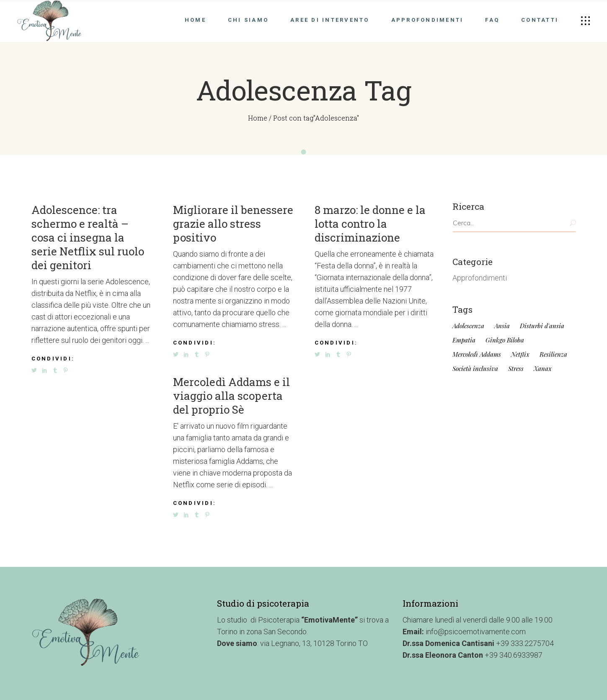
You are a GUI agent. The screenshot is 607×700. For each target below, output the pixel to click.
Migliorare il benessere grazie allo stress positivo (233, 224)
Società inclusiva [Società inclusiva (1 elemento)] (475, 369)
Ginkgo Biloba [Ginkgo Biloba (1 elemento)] (505, 340)
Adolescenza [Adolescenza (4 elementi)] (468, 326)
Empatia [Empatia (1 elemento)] (464, 340)
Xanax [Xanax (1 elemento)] (543, 369)
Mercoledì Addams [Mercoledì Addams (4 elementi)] (477, 354)
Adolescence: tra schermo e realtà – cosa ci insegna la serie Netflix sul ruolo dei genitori (88, 237)
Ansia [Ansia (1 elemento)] (502, 326)
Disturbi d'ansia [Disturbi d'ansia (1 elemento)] (542, 326)
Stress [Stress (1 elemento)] (516, 369)
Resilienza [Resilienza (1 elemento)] (553, 354)
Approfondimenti (480, 278)
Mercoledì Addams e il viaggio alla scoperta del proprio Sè (231, 396)
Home (258, 118)
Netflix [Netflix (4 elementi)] (520, 354)
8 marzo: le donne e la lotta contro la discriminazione (370, 224)
